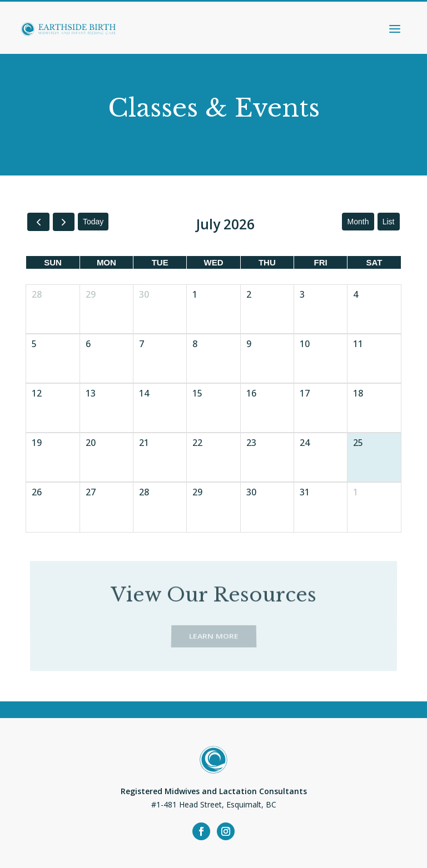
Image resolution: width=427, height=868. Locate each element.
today (93, 222)
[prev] (38, 222)
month (358, 222)
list (389, 222)
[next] (64, 222)
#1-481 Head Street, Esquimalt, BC (214, 804)
